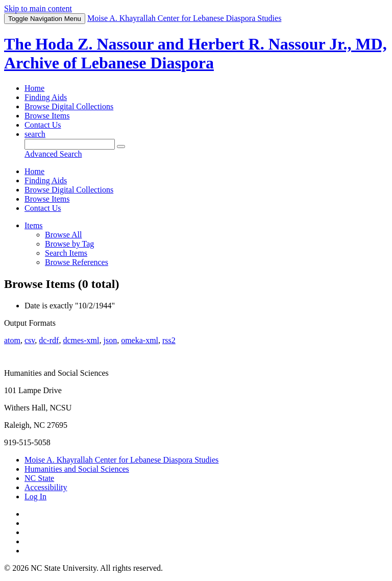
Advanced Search (53, 154)
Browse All (63, 235)
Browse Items (47, 116)
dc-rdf (49, 340)
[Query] (70, 144)
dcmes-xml (81, 340)
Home (34, 88)
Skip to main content (38, 8)
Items (34, 225)
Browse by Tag (69, 244)
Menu (45, 19)
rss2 (169, 340)
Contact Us (43, 125)
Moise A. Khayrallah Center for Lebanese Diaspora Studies (121, 460)
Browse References (77, 262)
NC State (39, 478)
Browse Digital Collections (69, 106)
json (110, 340)
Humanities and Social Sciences (77, 469)
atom (12, 340)
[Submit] (121, 147)
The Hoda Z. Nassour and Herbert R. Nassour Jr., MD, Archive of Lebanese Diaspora (195, 53)
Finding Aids (46, 97)
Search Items (66, 253)
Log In (35, 497)
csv (30, 340)
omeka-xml (140, 340)
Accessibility (46, 487)
